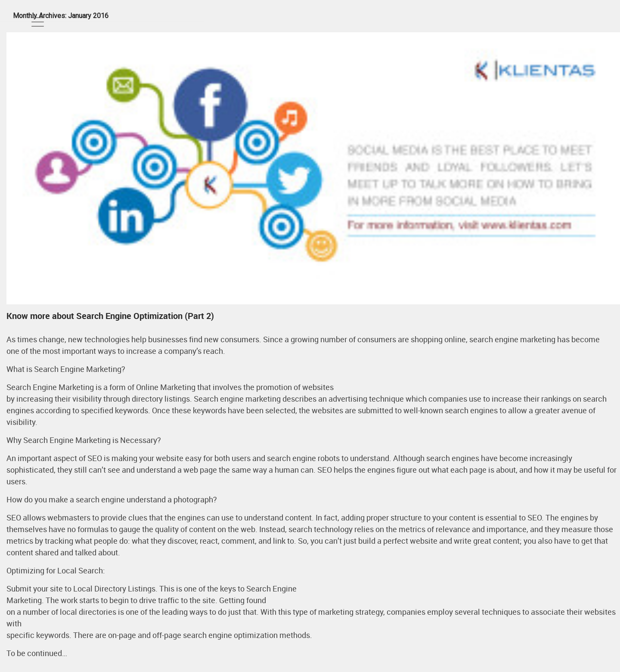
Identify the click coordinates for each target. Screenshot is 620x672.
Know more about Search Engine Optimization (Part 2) (110, 316)
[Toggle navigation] (38, 22)
